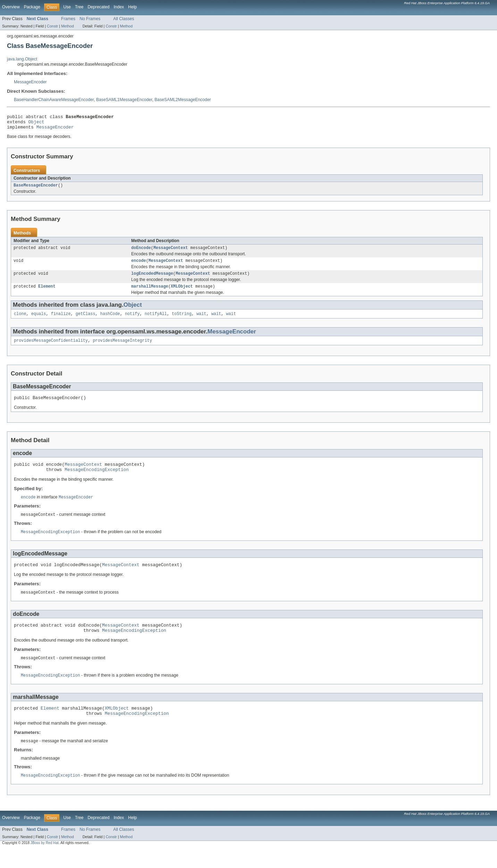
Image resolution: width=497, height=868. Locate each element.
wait (201, 321)
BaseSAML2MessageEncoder (183, 100)
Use (67, 7)
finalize (61, 321)
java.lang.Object (22, 59)
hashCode (110, 321)
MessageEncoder (30, 82)
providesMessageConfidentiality (51, 348)
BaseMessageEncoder (36, 189)
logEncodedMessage (152, 279)
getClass (86, 321)
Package (32, 7)
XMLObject (182, 293)
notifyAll (156, 321)
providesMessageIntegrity (122, 348)
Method (67, 26)
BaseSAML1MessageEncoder (124, 100)
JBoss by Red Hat (45, 862)
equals (39, 321)
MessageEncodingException (97, 480)
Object (36, 124)
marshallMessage (150, 293)
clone (20, 321)
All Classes (124, 19)
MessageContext (171, 252)
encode (139, 266)
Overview (11, 7)
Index (119, 7)
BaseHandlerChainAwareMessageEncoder (54, 100)
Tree (79, 7)
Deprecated (99, 7)
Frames (68, 19)
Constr (52, 26)
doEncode (141, 252)
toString (182, 321)
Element (47, 293)
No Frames (90, 19)
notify (132, 321)
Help (132, 7)
